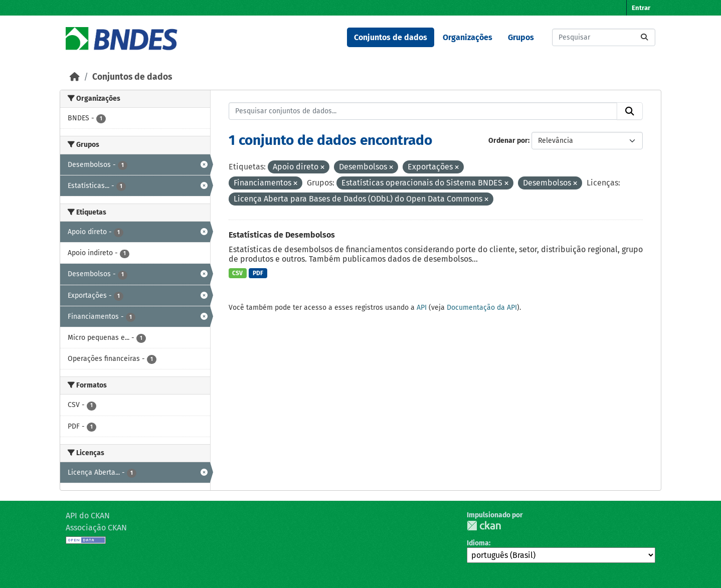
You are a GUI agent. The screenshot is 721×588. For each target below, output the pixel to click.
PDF (258, 273)
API (422, 308)
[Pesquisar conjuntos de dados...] (604, 37)
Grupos (521, 37)
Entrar (641, 8)
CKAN (484, 526)
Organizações (468, 37)
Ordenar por (508, 141)
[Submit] (644, 37)
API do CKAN (88, 516)
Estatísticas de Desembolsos (282, 235)
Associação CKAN (96, 528)
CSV (237, 273)
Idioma (478, 543)
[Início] (75, 77)
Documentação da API (482, 308)
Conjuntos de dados (391, 37)
